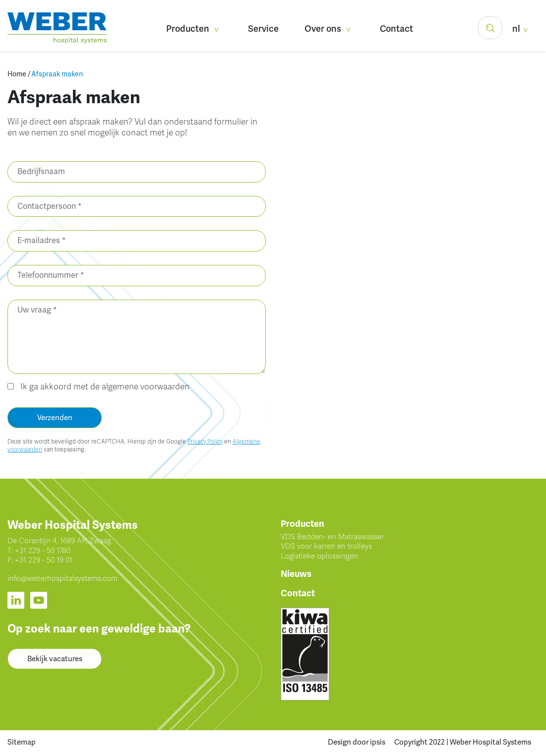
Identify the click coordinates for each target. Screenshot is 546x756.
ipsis (378, 742)
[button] (490, 28)
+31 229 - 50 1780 (43, 551)
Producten (303, 524)
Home (17, 74)
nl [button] (522, 29)
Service (263, 29)
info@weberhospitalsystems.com (62, 578)
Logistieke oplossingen (319, 556)
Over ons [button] (329, 29)
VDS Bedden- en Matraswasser (332, 537)
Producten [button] (194, 29)
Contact (396, 29)
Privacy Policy (205, 441)
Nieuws (296, 574)
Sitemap (22, 742)
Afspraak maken (57, 74)
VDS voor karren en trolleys (326, 546)
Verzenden (55, 418)
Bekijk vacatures (55, 659)
